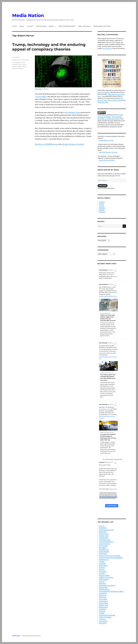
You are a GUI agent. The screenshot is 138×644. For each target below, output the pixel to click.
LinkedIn (102, 210)
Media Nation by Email (102, 26)
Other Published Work (67, 26)
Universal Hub (103, 621)
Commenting (41, 26)
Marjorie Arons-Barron (106, 578)
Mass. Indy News (84, 26)
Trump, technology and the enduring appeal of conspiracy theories (49, 47)
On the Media (103, 599)
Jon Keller (102, 574)
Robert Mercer (22, 66)
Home (15, 26)
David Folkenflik (104, 552)
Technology (25, 60)
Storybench (103, 609)
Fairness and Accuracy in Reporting (110, 556)
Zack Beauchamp (18, 68)
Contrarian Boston (105, 544)
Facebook (102, 202)
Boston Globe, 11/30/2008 (107, 160)
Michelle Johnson (104, 589)
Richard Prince (103, 607)
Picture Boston (103, 601)
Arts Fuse (102, 526)
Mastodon (102, 208)
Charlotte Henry (104, 536)
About (22, 26)
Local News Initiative (117, 100)
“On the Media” (41, 97)
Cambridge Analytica (19, 63)
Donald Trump (17, 65)
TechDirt (102, 613)
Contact (30, 26)
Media (14, 60)
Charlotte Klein (104, 538)
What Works (103, 623)
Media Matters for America (107, 585)
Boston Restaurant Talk (106, 530)
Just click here (107, 48)
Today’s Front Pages (105, 617)
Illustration (38, 89)
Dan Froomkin (103, 546)
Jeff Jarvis (102, 570)
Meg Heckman (103, 587)
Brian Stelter (103, 532)
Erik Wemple (103, 554)
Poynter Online (104, 603)
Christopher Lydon (105, 540)
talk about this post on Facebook (73, 144)
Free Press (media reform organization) (111, 558)
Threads (102, 206)
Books (51, 26)
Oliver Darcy (103, 597)
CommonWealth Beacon (106, 542)
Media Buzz (102, 584)
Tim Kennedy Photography (107, 615)
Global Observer (104, 560)
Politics (19, 60)
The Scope (102, 611)
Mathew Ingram (104, 580)
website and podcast (104, 92)
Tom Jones (102, 619)
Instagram (102, 212)
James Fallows (103, 566)
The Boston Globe (103, 102)
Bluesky (101, 204)
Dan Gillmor (103, 548)
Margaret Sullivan (104, 576)
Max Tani (102, 582)
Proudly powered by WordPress (31, 636)
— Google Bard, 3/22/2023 (106, 140)
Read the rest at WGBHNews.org (46, 144)
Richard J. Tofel (104, 605)
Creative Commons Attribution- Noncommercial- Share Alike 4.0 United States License (110, 117)
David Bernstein (104, 550)
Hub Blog (102, 562)
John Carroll (103, 572)
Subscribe (103, 186)
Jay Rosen (102, 568)
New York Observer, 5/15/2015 (108, 152)
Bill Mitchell (103, 528)
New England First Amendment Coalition (111, 591)
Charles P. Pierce (104, 534)
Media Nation (28, 15)
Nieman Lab (103, 595)
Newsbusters (103, 593)
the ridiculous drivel (73, 112)
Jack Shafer (102, 564)
